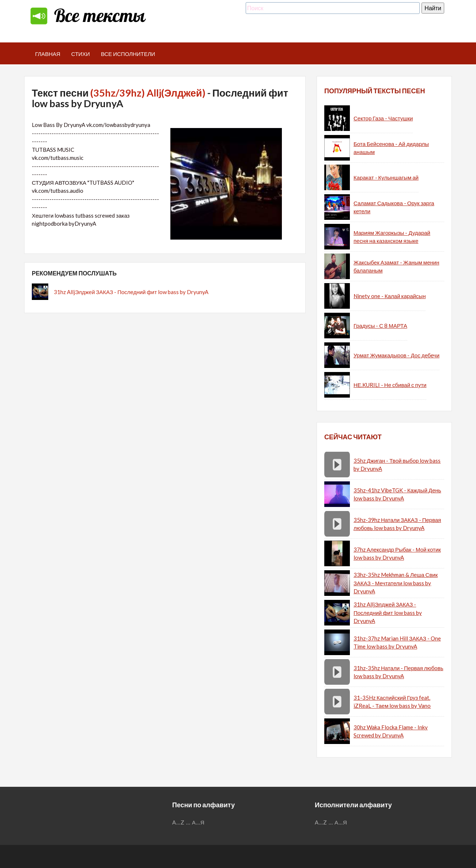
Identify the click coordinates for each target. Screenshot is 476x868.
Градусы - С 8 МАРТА (380, 326)
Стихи (81, 54)
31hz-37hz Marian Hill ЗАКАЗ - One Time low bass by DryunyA (397, 642)
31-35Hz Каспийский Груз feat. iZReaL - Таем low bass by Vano (392, 702)
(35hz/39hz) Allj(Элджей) (148, 93)
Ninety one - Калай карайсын (390, 296)
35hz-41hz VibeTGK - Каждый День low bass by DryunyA (397, 494)
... (188, 822)
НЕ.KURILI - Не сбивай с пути (390, 385)
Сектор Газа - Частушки (383, 118)
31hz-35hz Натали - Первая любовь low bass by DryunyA (398, 672)
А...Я (198, 822)
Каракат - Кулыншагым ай (386, 177)
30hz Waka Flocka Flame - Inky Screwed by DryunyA (391, 731)
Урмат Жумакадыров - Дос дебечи (396, 355)
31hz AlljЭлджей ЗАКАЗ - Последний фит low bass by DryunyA (131, 292)
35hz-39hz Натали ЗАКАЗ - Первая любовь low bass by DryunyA (397, 524)
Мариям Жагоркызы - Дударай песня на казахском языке (392, 237)
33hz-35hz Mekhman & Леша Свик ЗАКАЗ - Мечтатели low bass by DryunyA (396, 583)
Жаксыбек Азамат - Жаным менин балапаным (396, 266)
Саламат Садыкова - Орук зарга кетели (394, 207)
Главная (48, 54)
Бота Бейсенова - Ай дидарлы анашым (391, 148)
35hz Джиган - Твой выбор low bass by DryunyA (397, 465)
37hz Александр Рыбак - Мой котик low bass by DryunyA (397, 554)
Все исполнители (128, 54)
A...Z (178, 822)
